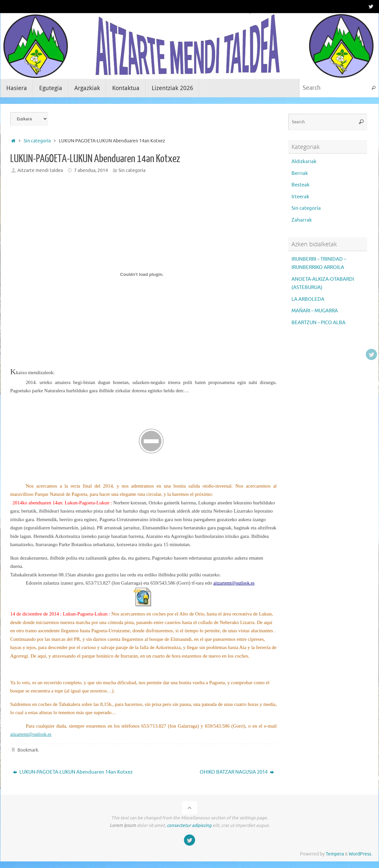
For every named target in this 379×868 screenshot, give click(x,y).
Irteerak (300, 197)
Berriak (300, 173)
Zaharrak (302, 220)
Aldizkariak (304, 162)
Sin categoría (37, 141)
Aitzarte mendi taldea (40, 170)
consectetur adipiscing (189, 825)
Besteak (301, 185)
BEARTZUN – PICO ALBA (318, 323)
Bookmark (28, 750)
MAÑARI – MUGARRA (315, 311)
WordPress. (360, 854)
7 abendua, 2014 (91, 170)
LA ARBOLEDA (308, 299)
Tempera (335, 854)
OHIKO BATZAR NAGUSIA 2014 (237, 772)
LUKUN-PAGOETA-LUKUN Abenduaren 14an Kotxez (73, 772)
